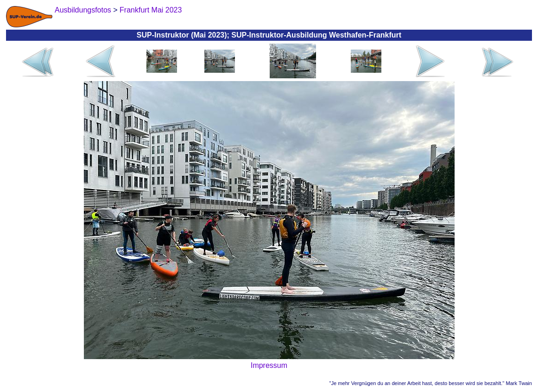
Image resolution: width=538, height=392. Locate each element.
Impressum (269, 365)
